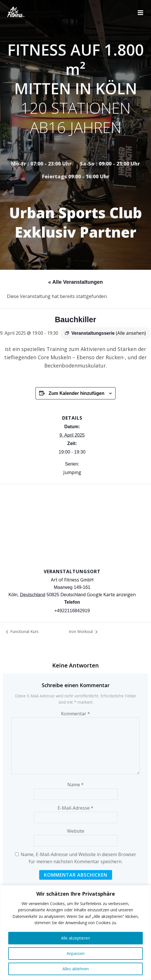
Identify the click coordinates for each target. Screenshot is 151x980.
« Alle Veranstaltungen (75, 282)
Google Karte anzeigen (111, 595)
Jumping (72, 472)
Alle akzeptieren (75, 938)
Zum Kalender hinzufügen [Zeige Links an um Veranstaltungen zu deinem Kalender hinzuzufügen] (76, 393)
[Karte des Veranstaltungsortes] (75, 525)
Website (76, 831)
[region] (75, 933)
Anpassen (76, 953)
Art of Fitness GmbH (72, 580)
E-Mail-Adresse (75, 808)
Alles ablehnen (76, 969)
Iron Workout (81, 631)
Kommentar (75, 714)
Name (75, 785)
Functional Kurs (24, 631)
